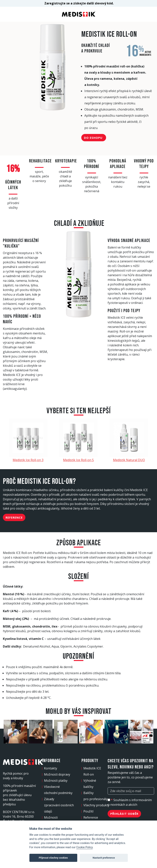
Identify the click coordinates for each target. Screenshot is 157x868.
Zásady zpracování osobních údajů (59, 805)
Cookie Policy (85, 847)
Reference (14, 517)
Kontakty (51, 768)
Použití (88, 811)
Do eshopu (94, 138)
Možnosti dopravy (57, 774)
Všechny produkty (96, 805)
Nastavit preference (104, 858)
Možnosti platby (56, 781)
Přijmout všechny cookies (53, 858)
